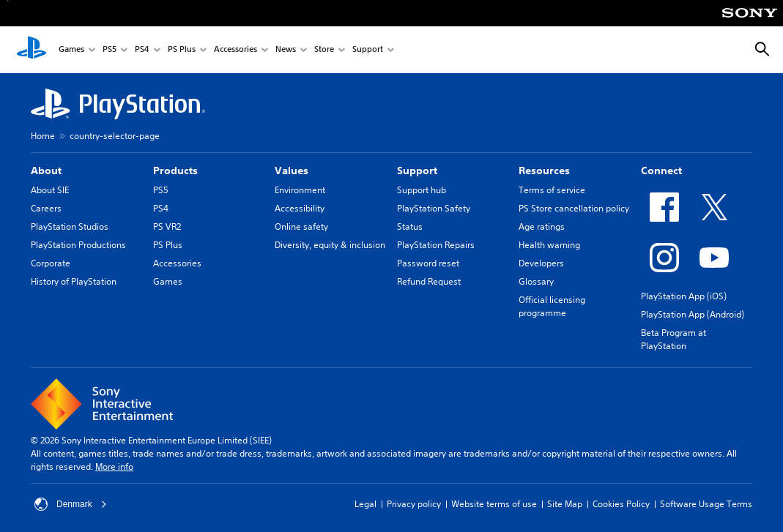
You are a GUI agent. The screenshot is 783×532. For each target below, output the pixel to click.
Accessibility (300, 208)
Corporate (51, 263)
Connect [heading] (661, 171)
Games (71, 50)
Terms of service (552, 190)
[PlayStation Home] (31, 50)
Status (410, 226)
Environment (300, 190)
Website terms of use (494, 504)
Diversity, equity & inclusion (330, 245)
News (286, 50)
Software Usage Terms (706, 504)
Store (324, 50)
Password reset (428, 263)
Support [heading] (417, 171)
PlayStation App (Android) (693, 314)
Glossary (536, 281)
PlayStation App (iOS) (684, 296)
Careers (46, 208)
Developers (541, 263)
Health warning (549, 245)
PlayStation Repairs (436, 245)
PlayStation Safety (434, 208)
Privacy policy (414, 504)
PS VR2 (167, 226)
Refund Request (429, 281)
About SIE (50, 190)
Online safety (301, 226)
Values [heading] (292, 171)
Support (368, 50)
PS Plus (182, 50)
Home (43, 136)
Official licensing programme (552, 306)
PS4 (142, 50)
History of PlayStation (74, 281)
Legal (365, 504)
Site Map (565, 504)
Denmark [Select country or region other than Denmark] (71, 504)
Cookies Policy (621, 504)
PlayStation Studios (70, 226)
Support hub (422, 190)
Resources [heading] (544, 171)
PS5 (110, 50)
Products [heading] (175, 171)
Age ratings (542, 226)
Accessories (235, 50)
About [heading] (46, 171)
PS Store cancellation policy (574, 208)
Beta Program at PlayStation (673, 339)
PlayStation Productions (78, 245)
